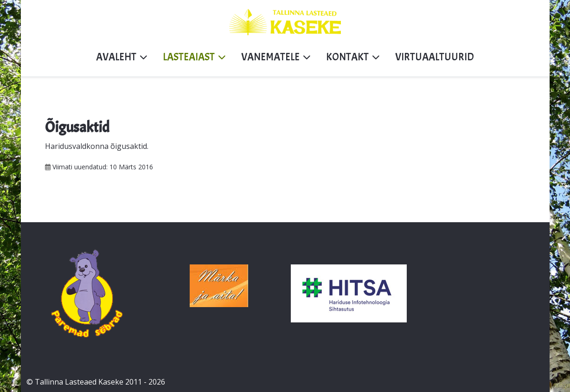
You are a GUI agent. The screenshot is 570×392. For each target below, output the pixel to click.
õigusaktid (129, 146)
